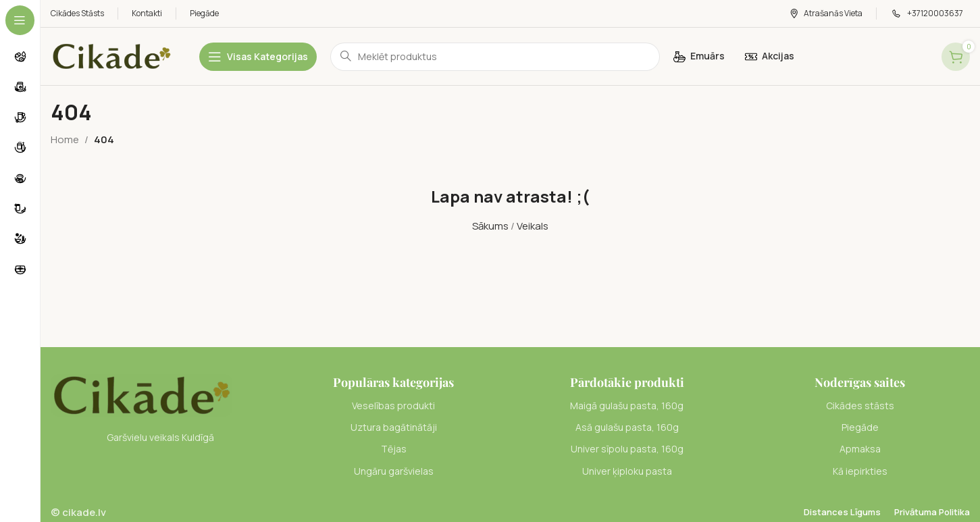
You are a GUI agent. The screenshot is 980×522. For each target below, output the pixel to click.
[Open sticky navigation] (258, 57)
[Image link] (141, 394)
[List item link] (393, 406)
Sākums (490, 226)
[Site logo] (111, 56)
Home (65, 139)
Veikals (533, 226)
